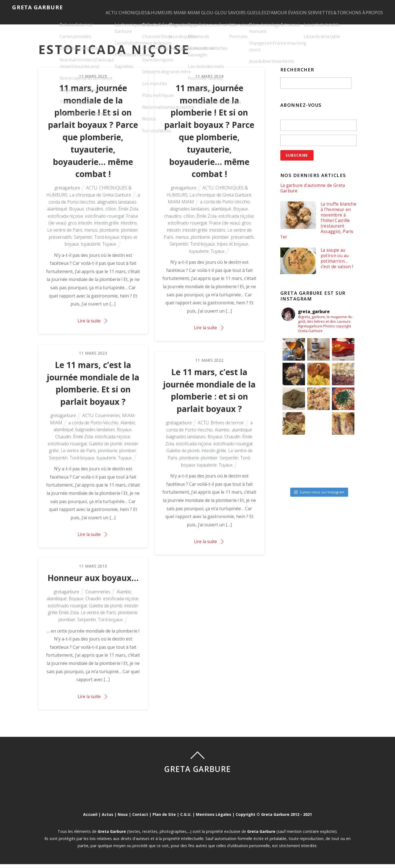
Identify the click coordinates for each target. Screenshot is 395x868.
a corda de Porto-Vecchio (225, 208)
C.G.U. (186, 818)
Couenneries (108, 421)
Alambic (128, 428)
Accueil (90, 818)
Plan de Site (164, 818)
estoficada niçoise (65, 222)
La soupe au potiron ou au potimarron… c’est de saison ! (337, 265)
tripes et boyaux (233, 250)
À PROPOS (98, 21)
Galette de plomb (106, 449)
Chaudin (63, 442)
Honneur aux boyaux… (93, 582)
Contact (140, 818)
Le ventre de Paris (65, 236)
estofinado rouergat (105, 222)
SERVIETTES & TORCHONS (354, 7)
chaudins (95, 215)
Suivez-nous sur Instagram (319, 498)
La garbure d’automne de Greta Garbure (314, 193)
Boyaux (77, 215)
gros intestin (80, 229)
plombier (129, 236)
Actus (107, 818)
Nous (122, 818)
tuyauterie (91, 250)
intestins (129, 229)
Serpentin (83, 243)
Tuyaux (109, 250)
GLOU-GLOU (212, 7)
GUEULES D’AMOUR (276, 7)
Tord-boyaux (107, 243)
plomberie (109, 236)
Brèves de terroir (227, 428)
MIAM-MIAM (180, 7)
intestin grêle (106, 229)
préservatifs (60, 243)
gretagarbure (67, 194)
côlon (111, 215)
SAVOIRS (240, 7)
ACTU (94, 7)
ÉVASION (312, 7)
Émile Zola (128, 215)
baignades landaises (95, 435)
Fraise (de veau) (225, 229)
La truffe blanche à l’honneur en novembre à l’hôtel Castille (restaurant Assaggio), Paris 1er (315, 226)
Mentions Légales (214, 818)
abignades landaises (117, 208)
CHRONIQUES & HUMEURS (133, 7)
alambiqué (57, 215)
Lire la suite (89, 327)
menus (91, 236)
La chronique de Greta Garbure (100, 201)
